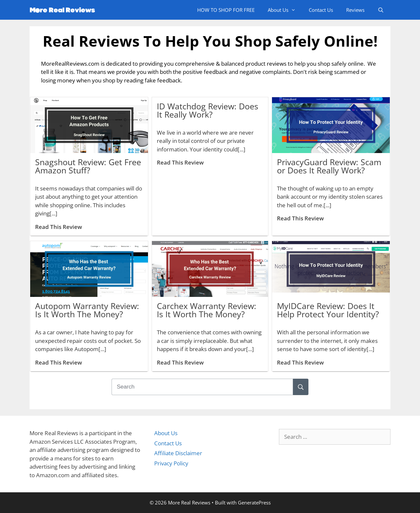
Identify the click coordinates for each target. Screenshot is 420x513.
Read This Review (59, 227)
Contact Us (321, 10)
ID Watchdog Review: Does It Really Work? (208, 110)
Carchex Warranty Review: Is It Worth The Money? (207, 310)
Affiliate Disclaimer (178, 453)
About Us (285, 10)
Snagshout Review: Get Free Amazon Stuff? (88, 166)
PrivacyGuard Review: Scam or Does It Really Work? (329, 166)
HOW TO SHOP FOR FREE (226, 10)
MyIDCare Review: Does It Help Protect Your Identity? (328, 310)
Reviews (355, 10)
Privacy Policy (171, 463)
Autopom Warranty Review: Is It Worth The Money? (87, 310)
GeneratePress (254, 502)
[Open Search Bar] (381, 10)
